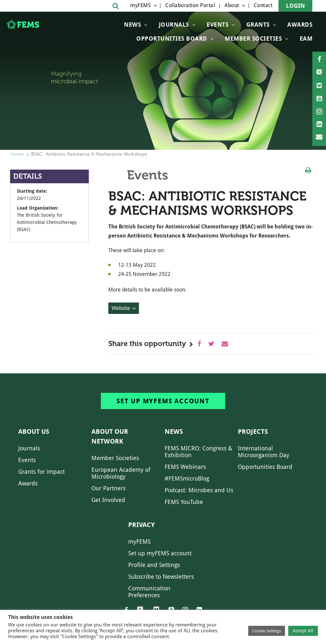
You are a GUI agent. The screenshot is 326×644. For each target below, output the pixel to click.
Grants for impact (41, 472)
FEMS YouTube (184, 502)
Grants (258, 25)
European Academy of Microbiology (121, 473)
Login (295, 6)
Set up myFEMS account (163, 401)
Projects (253, 431)
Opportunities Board (265, 467)
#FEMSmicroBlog (187, 478)
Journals (174, 25)
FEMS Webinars (185, 467)
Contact (263, 5)
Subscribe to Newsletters (161, 577)
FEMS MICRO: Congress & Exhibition (198, 452)
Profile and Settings (154, 565)
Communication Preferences (149, 592)
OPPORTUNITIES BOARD (172, 39)
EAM (306, 39)
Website (121, 308)
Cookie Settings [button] (267, 631)
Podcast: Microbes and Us (199, 490)
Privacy (142, 525)
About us (34, 431)
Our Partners (109, 488)
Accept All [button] (303, 631)
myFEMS (140, 5)
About (232, 5)
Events (217, 25)
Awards (300, 25)
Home (17, 154)
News (132, 25)
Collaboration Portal (190, 5)
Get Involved (108, 500)
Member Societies (253, 39)
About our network (110, 436)
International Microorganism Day (264, 452)
